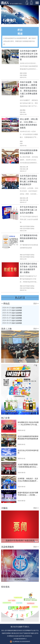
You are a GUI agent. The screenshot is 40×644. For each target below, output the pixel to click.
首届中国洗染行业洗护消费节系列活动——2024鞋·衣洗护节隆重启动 (28, 494)
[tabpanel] (20, 527)
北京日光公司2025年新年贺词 (28, 452)
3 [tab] (37, 542)
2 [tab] (36, 542)
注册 (27, 3)
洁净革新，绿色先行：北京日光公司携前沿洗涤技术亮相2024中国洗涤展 (28, 480)
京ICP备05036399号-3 (20, 639)
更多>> (36, 304)
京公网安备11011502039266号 (20, 642)
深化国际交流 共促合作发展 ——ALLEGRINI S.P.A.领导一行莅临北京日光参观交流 (28, 424)
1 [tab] (34, 542)
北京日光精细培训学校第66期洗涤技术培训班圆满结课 (28, 438)
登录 (31, 3)
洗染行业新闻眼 (12, 308)
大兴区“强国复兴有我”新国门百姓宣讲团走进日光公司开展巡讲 (28, 466)
